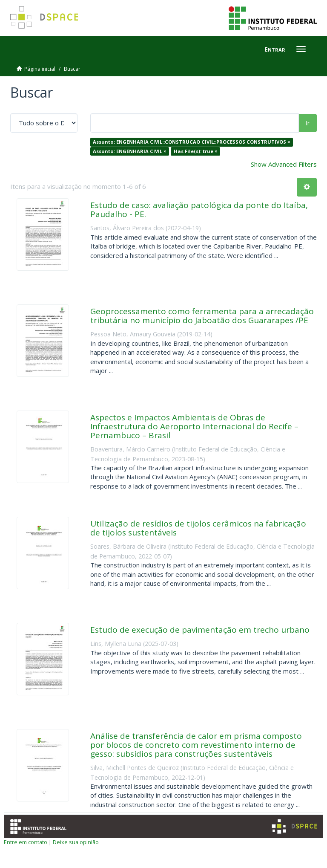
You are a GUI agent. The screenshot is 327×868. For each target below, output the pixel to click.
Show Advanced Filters (284, 164)
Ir (308, 123)
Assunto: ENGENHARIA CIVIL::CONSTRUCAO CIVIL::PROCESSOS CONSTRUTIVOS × (191, 142)
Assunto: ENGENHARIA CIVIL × (129, 151)
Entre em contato (26, 842)
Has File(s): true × (195, 151)
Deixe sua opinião (76, 842)
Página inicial (40, 69)
